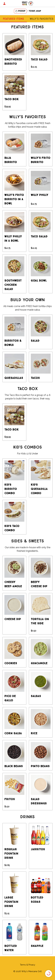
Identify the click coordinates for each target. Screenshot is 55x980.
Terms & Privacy (28, 965)
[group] (14, 52)
